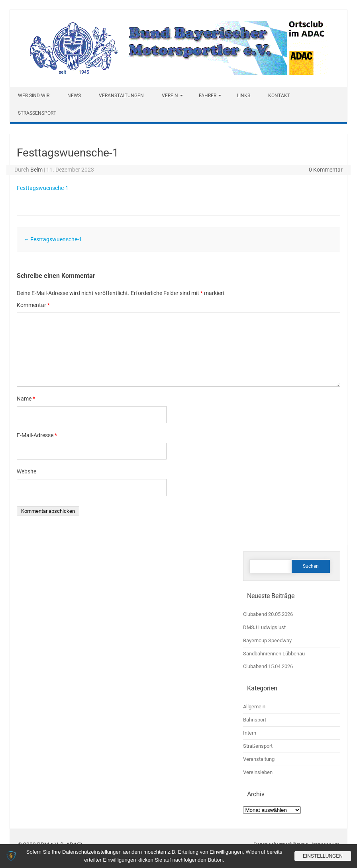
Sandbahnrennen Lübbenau (274, 654)
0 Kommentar (326, 170)
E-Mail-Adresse (37, 435)
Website (26, 471)
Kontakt (279, 96)
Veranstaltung (259, 759)
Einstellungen (323, 856)
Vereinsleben (258, 772)
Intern (250, 733)
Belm (36, 170)
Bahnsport (255, 720)
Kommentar (33, 305)
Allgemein (254, 707)
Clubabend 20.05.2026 (268, 614)
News (74, 96)
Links (244, 96)
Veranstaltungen (121, 96)
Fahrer (208, 96)
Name (26, 399)
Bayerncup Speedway (267, 640)
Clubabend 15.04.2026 (268, 666)
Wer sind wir (34, 96)
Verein (170, 96)
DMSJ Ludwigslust (264, 627)
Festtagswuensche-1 (43, 188)
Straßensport (37, 113)
